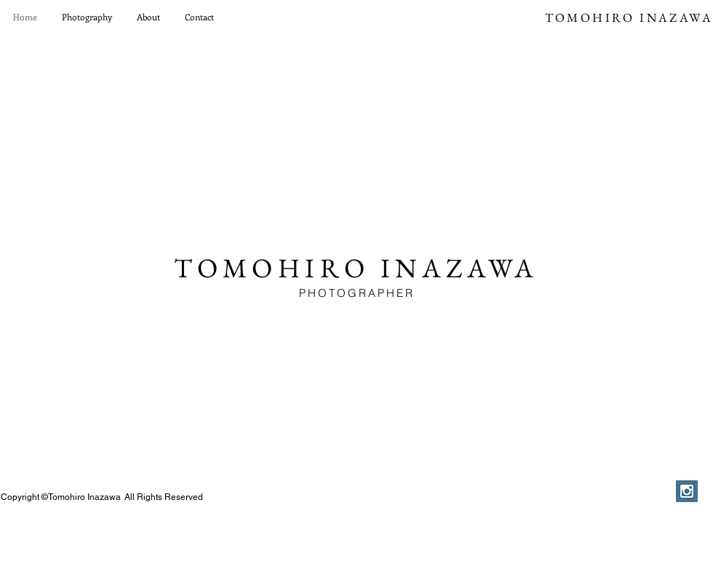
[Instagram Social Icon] (687, 491)
